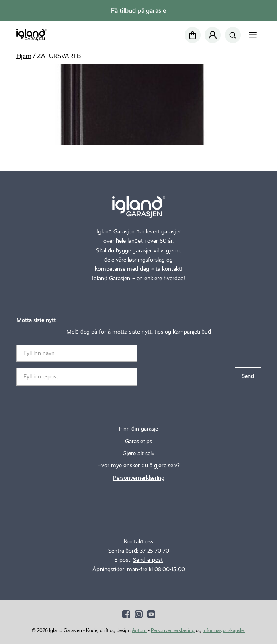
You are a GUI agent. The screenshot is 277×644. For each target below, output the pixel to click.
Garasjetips (138, 441)
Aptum (139, 630)
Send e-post (148, 560)
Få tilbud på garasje (138, 10)
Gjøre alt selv (138, 453)
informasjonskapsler (224, 630)
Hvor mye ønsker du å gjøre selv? (138, 465)
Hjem (24, 56)
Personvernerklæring (139, 478)
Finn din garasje (138, 429)
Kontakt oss (138, 541)
